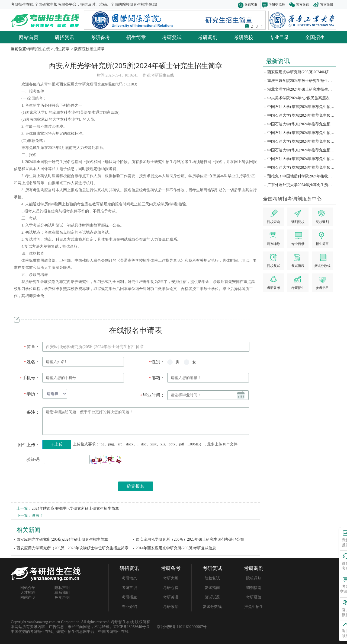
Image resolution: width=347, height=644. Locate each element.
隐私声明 (62, 588)
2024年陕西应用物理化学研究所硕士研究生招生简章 (75, 508)
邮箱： (157, 378)
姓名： (32, 362)
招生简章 (136, 37)
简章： (32, 347)
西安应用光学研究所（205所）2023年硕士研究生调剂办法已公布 (190, 539)
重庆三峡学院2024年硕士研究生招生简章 (301, 81)
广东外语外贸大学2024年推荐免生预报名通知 (305, 185)
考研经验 (254, 597)
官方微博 (327, 4)
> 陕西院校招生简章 (87, 49)
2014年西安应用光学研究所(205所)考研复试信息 (176, 548)
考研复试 (172, 37)
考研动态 (129, 578)
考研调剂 (208, 37)
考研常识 (129, 588)
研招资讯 (65, 37)
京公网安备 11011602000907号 (182, 627)
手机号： (29, 378)
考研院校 (243, 37)
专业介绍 (129, 607)
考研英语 (171, 597)
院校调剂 (254, 578)
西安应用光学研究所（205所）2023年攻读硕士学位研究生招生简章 (73, 548)
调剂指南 (254, 588)
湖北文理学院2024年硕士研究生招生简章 (301, 89)
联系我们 (62, 593)
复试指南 (212, 588)
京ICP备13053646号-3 (131, 627)
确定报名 (136, 486)
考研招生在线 (163, 75)
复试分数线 (212, 607)
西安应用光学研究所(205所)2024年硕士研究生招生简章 (135, 65)
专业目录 (279, 37)
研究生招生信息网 (72, 632)
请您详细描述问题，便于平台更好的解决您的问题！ (146, 421)
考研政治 (171, 607)
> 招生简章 (60, 49)
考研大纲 (171, 578)
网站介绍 (28, 588)
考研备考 (100, 37)
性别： (157, 362)
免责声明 (62, 597)
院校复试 (212, 578)
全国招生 (315, 37)
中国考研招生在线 (113, 632)
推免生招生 (254, 607)
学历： (32, 394)
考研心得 (171, 588)
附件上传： (29, 445)
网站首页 (29, 37)
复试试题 (212, 597)
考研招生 (129, 597)
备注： (33, 412)
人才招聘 (28, 593)
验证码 (33, 459)
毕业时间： (152, 395)
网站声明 (28, 597)
